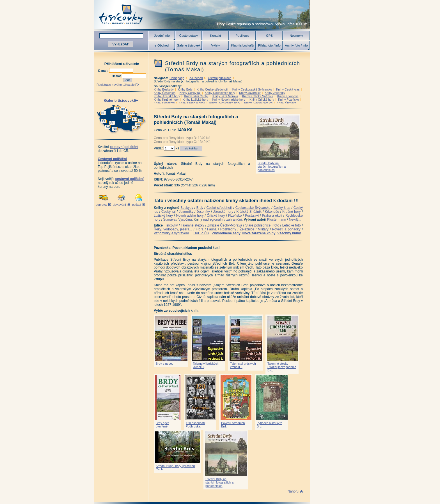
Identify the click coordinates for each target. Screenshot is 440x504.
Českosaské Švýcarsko (253, 208)
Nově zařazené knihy (259, 233)
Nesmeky (296, 36)
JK (114, 112)
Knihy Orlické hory (262, 100)
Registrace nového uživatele (116, 85)
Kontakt (216, 36)
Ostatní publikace (220, 78)
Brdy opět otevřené (162, 425)
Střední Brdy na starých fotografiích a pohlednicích (272, 167)
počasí (137, 205)
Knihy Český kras (288, 89)
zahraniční (234, 219)
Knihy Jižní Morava (225, 96)
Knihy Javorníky (250, 93)
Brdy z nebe (164, 364)
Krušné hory (292, 212)
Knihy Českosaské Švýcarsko (252, 89)
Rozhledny (228, 229)
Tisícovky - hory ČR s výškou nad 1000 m (202, 14)
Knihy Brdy (185, 89)
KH (103, 113)
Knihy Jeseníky (275, 93)
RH (133, 113)
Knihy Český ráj (190, 93)
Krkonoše (272, 212)
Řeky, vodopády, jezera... (173, 229)
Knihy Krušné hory (166, 100)
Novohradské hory (190, 216)
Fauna (212, 229)
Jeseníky (203, 212)
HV (126, 121)
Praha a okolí (272, 216)
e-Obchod (162, 45)
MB (141, 121)
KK (123, 109)
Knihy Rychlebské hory (225, 103)
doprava (101, 205)
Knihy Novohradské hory (229, 100)
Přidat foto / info (269, 45)
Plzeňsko (235, 216)
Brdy (200, 208)
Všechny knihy (289, 233)
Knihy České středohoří (212, 89)
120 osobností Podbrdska (195, 425)
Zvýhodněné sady (226, 233)
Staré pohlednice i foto (262, 225)
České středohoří (219, 208)
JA (135, 128)
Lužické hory (163, 216)
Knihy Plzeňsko (288, 100)
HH (138, 124)
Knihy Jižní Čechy (196, 96)
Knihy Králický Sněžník (258, 96)
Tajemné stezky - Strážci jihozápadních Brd (282, 367)
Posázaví (252, 216)
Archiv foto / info (296, 45)
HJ (135, 119)
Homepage (177, 78)
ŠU (108, 127)
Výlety (215, 45)
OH (126, 113)
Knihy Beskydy (164, 89)
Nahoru (293, 491)
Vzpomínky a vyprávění (171, 233)
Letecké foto (292, 225)
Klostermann (277, 219)
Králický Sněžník (249, 212)
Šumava (169, 219)
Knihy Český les (165, 93)
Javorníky (186, 212)
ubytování (119, 205)
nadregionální (213, 219)
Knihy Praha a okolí (192, 103)
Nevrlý (294, 219)
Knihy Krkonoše (288, 96)
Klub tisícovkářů (242, 45)
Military (263, 229)
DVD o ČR (201, 233)
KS (129, 117)
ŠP (112, 123)
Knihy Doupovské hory (220, 93)
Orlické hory (216, 216)
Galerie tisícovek (189, 45)
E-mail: (104, 71)
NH (115, 129)
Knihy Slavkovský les (258, 103)
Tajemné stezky (192, 225)
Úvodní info (162, 36)
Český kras (282, 208)
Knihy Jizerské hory (167, 96)
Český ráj (169, 212)
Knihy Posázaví (164, 103)
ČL (104, 121)
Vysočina (185, 219)
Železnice (247, 229)
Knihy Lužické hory (195, 100)
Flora (200, 229)
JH (117, 108)
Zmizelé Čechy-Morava (225, 225)
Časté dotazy (189, 36)
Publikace (242, 36)
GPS (269, 36)
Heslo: (117, 76)
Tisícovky (171, 225)
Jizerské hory (223, 212)
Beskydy (187, 208)
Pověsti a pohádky (286, 229)
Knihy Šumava (287, 103)
